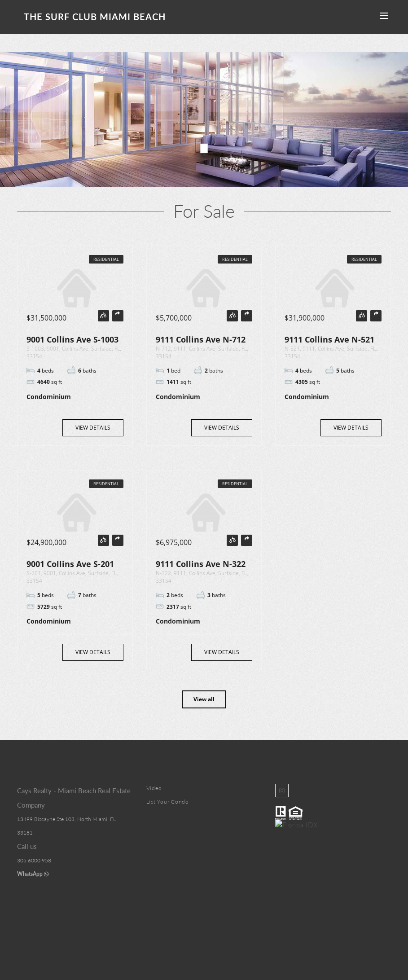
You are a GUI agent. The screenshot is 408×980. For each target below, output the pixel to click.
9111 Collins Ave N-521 (329, 339)
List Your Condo (168, 802)
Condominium (49, 397)
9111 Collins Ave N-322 (201, 564)
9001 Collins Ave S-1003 (72, 339)
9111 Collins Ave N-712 (201, 339)
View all (204, 699)
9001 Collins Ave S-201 (70, 564)
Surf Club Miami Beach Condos (201, 926)
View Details (93, 428)
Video (154, 788)
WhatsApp (33, 874)
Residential (106, 259)
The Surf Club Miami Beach (95, 17)
